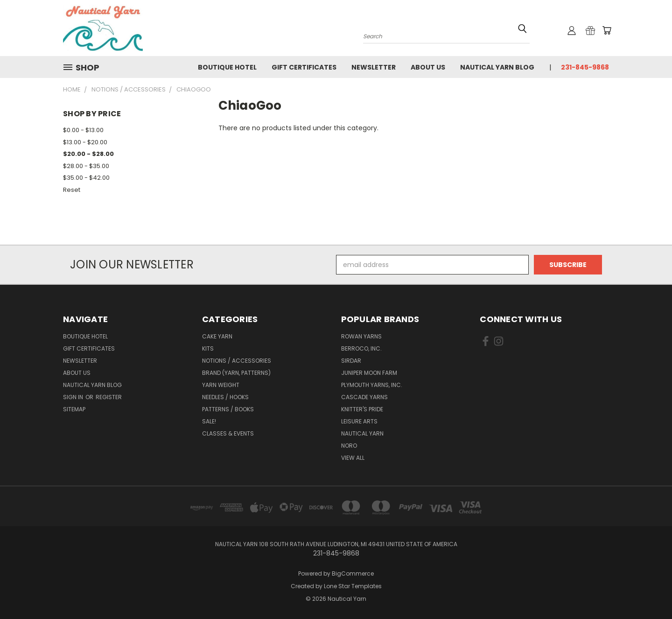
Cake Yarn (217, 336)
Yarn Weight (221, 385)
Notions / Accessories (237, 361)
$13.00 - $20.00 (85, 142)
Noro (349, 446)
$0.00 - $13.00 (83, 130)
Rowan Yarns (361, 336)
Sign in (74, 397)
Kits (208, 348)
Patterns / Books (228, 409)
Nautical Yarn (362, 433)
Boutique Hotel (227, 67)
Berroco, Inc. (361, 348)
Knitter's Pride (362, 409)
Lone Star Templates (353, 586)
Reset (72, 190)
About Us (428, 67)
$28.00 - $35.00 (86, 166)
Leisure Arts (359, 421)
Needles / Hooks (225, 397)
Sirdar (351, 361)
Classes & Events (228, 433)
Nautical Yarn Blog (497, 67)
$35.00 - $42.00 (86, 178)
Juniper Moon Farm (369, 373)
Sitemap (74, 409)
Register (109, 397)
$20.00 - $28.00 (88, 154)
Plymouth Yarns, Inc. (372, 385)
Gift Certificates (304, 67)
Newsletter (374, 67)
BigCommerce (353, 573)
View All (353, 458)
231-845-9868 (585, 67)
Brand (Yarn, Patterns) (236, 373)
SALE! (209, 421)
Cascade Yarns (364, 397)
